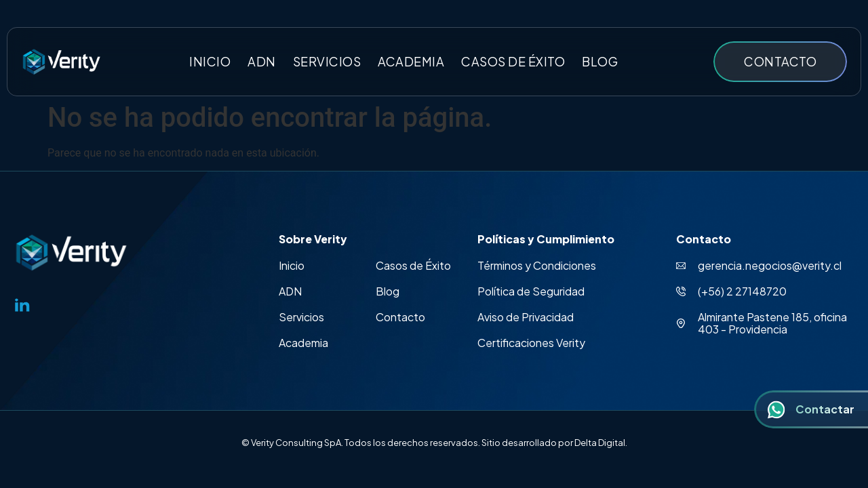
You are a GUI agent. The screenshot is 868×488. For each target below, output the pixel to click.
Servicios (327, 61)
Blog (600, 61)
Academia (411, 61)
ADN (262, 61)
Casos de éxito (513, 61)
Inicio (210, 61)
